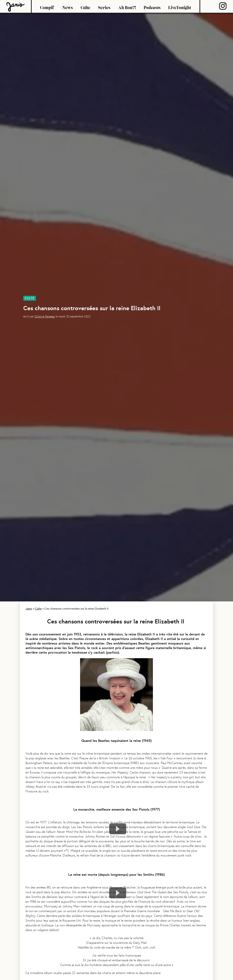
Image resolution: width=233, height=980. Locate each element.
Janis (29, 609)
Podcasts (152, 6)
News (67, 6)
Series (104, 6)
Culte (85, 6)
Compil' (47, 6)
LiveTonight (180, 6)
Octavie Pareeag (45, 316)
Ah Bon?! (127, 6)
